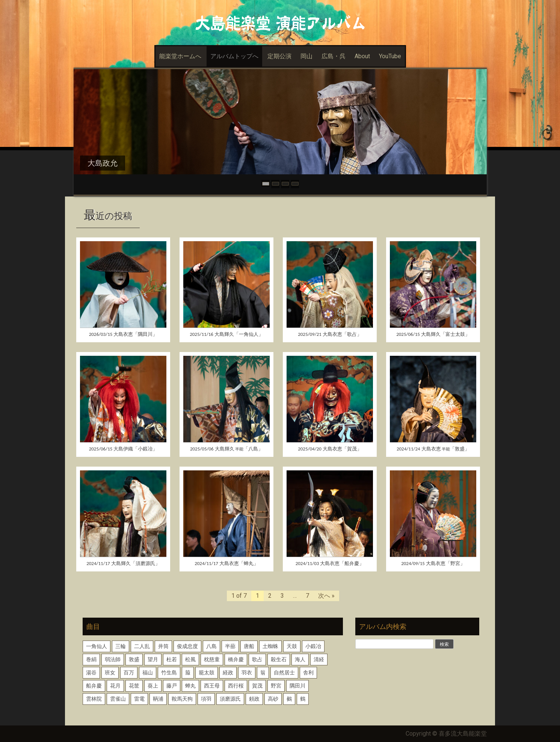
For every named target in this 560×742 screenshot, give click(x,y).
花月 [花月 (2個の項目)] (115, 686)
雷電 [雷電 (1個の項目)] (139, 699)
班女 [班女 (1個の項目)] (110, 672)
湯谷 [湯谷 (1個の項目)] (91, 672)
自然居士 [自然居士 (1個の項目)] (284, 672)
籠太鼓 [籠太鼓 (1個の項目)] (207, 672)
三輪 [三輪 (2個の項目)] (121, 646)
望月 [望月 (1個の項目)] (153, 659)
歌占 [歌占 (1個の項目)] (257, 659)
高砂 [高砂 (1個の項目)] (273, 699)
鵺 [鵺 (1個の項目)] (289, 699)
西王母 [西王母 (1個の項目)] (212, 686)
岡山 (306, 56)
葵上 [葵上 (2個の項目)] (153, 686)
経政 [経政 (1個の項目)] (228, 672)
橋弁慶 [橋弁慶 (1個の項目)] (236, 659)
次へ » (326, 596)
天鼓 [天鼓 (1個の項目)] (292, 646)
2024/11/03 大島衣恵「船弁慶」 (330, 563)
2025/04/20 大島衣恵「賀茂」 (330, 449)
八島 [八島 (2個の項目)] (211, 646)
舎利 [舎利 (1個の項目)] (308, 672)
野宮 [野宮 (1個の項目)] (276, 686)
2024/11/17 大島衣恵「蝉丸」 (226, 563)
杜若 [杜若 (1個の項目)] (172, 659)
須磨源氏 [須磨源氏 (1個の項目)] (230, 699)
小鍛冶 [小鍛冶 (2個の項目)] (313, 646)
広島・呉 (334, 56)
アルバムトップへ (234, 56)
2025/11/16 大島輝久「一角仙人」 (226, 334)
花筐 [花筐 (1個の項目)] (134, 686)
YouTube (390, 56)
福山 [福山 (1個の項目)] (148, 672)
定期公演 (279, 56)
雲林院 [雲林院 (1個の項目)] (94, 699)
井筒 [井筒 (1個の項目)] (163, 646)
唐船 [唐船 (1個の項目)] (249, 646)
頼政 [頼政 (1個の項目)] (254, 699)
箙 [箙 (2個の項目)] (188, 672)
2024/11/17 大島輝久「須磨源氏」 (123, 563)
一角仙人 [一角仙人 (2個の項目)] (97, 646)
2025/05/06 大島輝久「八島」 (226, 449)
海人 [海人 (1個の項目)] (300, 659)
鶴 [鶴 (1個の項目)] (303, 699)
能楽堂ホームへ (180, 56)
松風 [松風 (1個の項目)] (190, 659)
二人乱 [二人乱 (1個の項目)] (142, 646)
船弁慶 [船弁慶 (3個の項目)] (94, 686)
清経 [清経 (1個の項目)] (319, 659)
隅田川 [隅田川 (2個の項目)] (297, 686)
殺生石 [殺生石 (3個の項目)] (279, 659)
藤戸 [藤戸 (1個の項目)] (172, 686)
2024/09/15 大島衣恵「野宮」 (433, 563)
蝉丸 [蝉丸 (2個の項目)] (190, 686)
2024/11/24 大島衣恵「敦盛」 (433, 449)
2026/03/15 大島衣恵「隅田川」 (123, 334)
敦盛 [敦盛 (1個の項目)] (134, 659)
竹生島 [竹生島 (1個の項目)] (169, 672)
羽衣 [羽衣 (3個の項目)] (247, 672)
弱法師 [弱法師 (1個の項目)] (113, 659)
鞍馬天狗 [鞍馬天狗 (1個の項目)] (182, 699)
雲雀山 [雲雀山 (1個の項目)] (118, 699)
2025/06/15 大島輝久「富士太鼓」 (433, 334)
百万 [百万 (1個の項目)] (129, 672)
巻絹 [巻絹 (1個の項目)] (91, 659)
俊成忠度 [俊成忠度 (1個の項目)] (187, 646)
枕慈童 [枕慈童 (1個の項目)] (212, 659)
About (362, 56)
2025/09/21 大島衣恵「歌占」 (330, 334)
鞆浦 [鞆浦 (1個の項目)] (158, 699)
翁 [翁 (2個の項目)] (263, 672)
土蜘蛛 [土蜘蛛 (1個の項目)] (270, 646)
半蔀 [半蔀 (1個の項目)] (230, 646)
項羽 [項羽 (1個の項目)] (206, 699)
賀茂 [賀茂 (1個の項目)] (257, 686)
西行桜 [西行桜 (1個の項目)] (236, 686)
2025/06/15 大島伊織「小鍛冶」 (123, 449)
